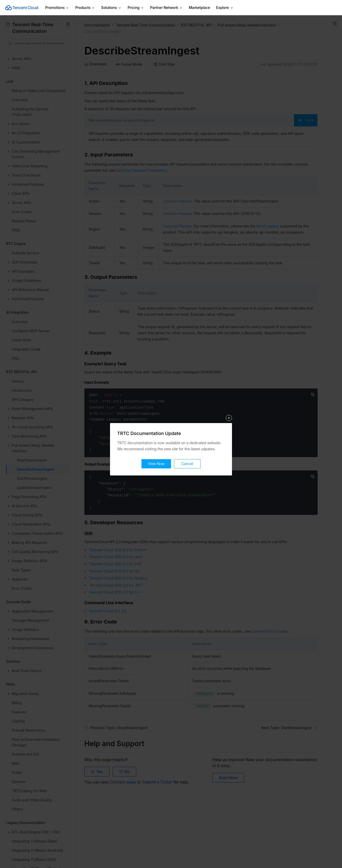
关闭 (229, 403)
